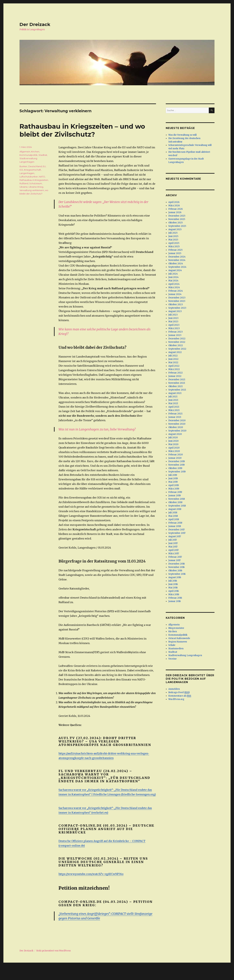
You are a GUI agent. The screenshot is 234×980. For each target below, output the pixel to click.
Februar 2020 (176, 455)
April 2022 (174, 366)
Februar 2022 (175, 373)
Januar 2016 (175, 601)
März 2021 (174, 410)
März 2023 (174, 328)
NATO (42, 177)
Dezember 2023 (177, 298)
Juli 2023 (173, 315)
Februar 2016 (175, 598)
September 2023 (177, 308)
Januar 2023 (175, 335)
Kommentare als (180, 696)
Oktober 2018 (175, 502)
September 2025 (177, 226)
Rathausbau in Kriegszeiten (34, 180)
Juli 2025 (173, 233)
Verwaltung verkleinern (32, 190)
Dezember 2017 (176, 530)
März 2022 (174, 369)
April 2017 (173, 550)
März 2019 (174, 489)
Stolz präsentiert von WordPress (53, 951)
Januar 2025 (175, 253)
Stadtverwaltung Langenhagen (185, 655)
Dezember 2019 (177, 461)
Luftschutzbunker (29, 177)
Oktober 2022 (176, 345)
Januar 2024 (175, 294)
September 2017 (177, 533)
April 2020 (174, 448)
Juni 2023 (173, 318)
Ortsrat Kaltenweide (179, 638)
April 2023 (174, 325)
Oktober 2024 (176, 264)
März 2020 (174, 451)
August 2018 (175, 509)
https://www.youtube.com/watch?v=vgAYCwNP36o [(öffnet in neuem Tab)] (91, 874)
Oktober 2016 (175, 571)
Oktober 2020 (176, 427)
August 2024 (175, 270)
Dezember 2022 (177, 339)
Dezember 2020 (177, 420)
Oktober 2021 (175, 386)
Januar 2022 (175, 376)
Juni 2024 (173, 277)
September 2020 (177, 431)
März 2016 (174, 594)
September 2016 (177, 574)
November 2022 (177, 342)
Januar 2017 (174, 560)
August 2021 (175, 393)
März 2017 (174, 554)
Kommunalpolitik (29, 155)
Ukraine (24, 187)
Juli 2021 (173, 397)
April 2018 (174, 519)
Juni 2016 (173, 584)
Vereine (172, 659)
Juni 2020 (173, 441)
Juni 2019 (173, 478)
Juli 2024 (173, 274)
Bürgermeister (176, 628)
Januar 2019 (175, 496)
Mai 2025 (173, 240)
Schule (172, 645)
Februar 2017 (175, 557)
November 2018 (177, 499)
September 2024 (177, 267)
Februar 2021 (175, 414)
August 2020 (175, 434)
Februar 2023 (175, 332)
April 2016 (174, 591)
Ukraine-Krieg (36, 187)
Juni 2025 (173, 236)
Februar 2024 (176, 291)
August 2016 (175, 577)
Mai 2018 (173, 516)
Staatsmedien (176, 649)
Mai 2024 (173, 281)
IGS (21, 170)
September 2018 (177, 506)
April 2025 (174, 243)
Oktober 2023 (176, 304)
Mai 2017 (173, 547)
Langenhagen (27, 173)
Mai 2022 (173, 362)
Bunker (23, 166)
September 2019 (177, 472)
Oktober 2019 (175, 468)
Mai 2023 (173, 322)
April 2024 (174, 284)
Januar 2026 (175, 212)
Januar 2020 (175, 458)
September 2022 (177, 349)
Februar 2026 (175, 209)
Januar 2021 (175, 417)
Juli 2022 (173, 356)
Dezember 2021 (177, 380)
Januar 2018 (175, 526)
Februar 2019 (175, 492)
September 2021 (177, 390)
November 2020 (177, 424)
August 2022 (175, 352)
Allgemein (25, 152)
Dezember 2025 (177, 216)
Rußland (24, 183)
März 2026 (174, 206)
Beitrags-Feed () (179, 692)
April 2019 (174, 485)
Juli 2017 (173, 540)
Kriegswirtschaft (32, 170)
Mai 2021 (173, 403)
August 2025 (175, 229)
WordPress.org (176, 699)
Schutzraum (36, 183)
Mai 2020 (173, 444)
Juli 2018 (173, 513)
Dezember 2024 (177, 257)
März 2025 (174, 247)
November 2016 (176, 567)
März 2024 (174, 287)
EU (44, 166)
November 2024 (177, 260)
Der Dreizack (35, 24)
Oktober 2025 (175, 223)
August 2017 (175, 536)
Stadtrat (43, 155)
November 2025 (177, 219)
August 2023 (175, 311)
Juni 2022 (173, 359)
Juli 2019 (173, 475)
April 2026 (174, 202)
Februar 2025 (175, 250)
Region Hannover (178, 642)
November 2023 (177, 301)
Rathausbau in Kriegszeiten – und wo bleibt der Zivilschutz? (82, 130)
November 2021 (177, 383)
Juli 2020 (173, 438)
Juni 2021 (173, 400)
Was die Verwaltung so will (182, 135)
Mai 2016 (173, 588)
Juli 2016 (173, 581)
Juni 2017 (173, 543)
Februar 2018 (175, 523)
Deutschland (35, 166)
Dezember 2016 (177, 564)
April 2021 (174, 407)
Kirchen (35, 152)
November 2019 (176, 465)
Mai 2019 (173, 482)
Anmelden (174, 689)
